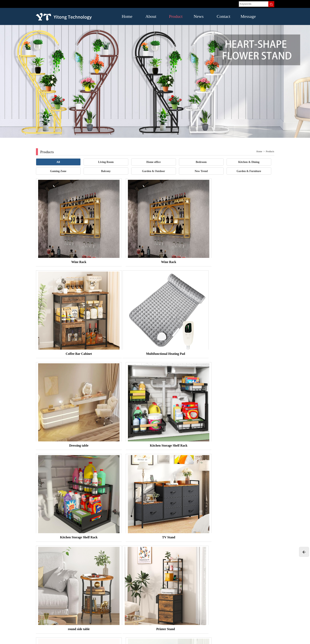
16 (160, 550)
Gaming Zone (58, 171)
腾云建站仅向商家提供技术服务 (258, 640)
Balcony (106, 171)
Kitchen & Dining (249, 162)
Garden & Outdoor (154, 171)
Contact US (190, 596)
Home (127, 16)
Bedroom (201, 162)
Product (175, 16)
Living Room (106, 162)
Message (246, 16)
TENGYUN (74, 561)
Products (270, 151)
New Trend (201, 171)
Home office (154, 162)
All (58, 162)
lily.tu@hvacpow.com (48, 604)
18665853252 (67, 592)
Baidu (89, 561)
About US (234, 585)
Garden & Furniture (249, 171)
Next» (170, 550)
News (199, 16)
